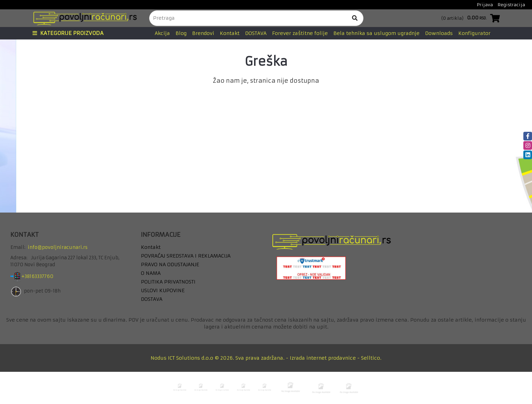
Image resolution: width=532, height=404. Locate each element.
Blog (181, 33)
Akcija (162, 33)
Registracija (511, 5)
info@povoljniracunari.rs (58, 247)
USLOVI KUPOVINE (163, 290)
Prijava (485, 5)
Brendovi (203, 33)
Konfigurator (474, 33)
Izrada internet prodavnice (323, 358)
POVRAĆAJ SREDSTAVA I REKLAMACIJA (186, 256)
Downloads (439, 33)
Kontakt (230, 33)
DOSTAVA (256, 33)
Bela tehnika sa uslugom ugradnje (376, 33)
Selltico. (371, 358)
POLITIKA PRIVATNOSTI (168, 282)
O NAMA (151, 273)
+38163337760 (43, 277)
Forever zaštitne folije (300, 33)
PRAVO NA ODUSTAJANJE (170, 264)
